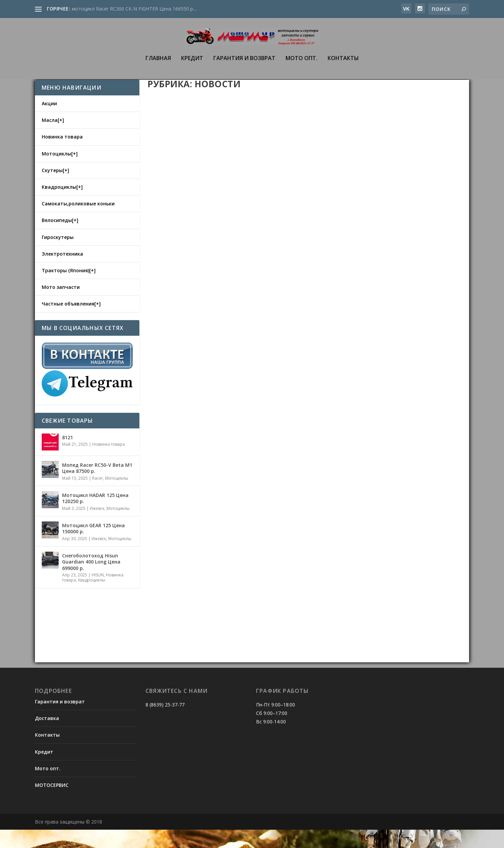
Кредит (192, 64)
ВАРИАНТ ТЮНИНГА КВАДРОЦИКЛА (372, 240)
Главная (158, 64)
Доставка (47, 736)
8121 (67, 456)
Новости (213, 249)
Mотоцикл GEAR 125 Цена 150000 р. (93, 547)
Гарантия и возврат (244, 64)
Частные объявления (68, 322)
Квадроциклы (59, 205)
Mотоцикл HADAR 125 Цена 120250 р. (95, 517)
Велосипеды (57, 238)
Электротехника (62, 272)
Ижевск (97, 527)
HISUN (98, 593)
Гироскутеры (58, 255)
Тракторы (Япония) (65, 289)
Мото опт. (302, 64)
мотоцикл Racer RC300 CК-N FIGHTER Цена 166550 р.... (134, 9)
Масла (50, 138)
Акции (49, 122)
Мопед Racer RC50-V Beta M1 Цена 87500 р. (97, 486)
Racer (98, 496)
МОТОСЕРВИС (52, 803)
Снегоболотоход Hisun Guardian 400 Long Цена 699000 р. (91, 580)
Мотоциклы (56, 172)
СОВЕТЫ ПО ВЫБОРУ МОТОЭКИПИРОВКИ (214, 430)
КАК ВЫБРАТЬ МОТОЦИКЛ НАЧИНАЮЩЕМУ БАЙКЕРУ (383, 416)
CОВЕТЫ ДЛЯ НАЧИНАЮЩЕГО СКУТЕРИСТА (218, 617)
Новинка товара (62, 155)
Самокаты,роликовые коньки (78, 222)
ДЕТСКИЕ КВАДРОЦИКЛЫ (192, 239)
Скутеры (52, 189)
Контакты (343, 64)
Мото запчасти (61, 305)
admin (166, 249)
